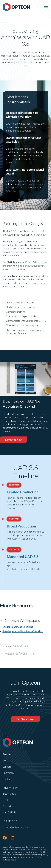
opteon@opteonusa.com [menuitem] (16, 827)
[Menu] (46, 8)
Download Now (13, 440)
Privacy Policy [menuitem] (10, 788)
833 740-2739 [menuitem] (10, 821)
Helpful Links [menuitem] (10, 812)
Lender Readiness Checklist (18, 627)
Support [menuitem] (7, 806)
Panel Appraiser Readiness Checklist (23, 631)
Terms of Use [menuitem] (10, 794)
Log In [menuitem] (6, 800)
